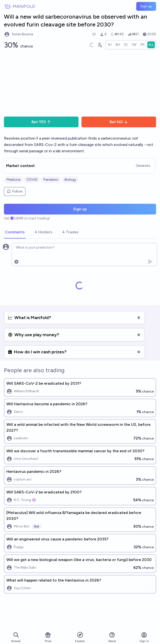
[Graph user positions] (100, 45)
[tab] (15, 232)
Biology (70, 180)
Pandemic (51, 180)
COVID (32, 180)
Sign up (146, 6)
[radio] (110, 45)
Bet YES (41, 122)
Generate (143, 166)
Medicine (13, 180)
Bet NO (119, 122)
